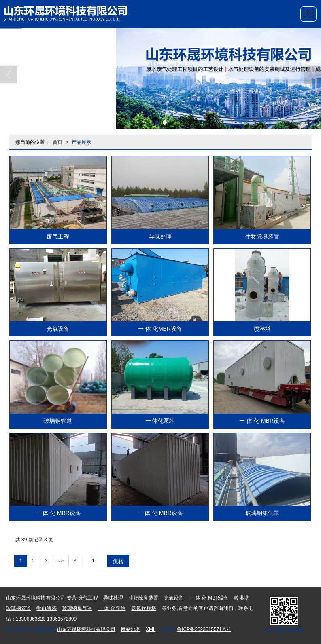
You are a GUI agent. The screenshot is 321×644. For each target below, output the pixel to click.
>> (61, 561)
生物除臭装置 (262, 236)
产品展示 (81, 142)
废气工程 (58, 236)
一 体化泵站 (160, 421)
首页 (57, 142)
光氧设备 (58, 329)
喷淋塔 (262, 329)
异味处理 (160, 236)
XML (151, 629)
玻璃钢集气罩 (262, 513)
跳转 (118, 561)
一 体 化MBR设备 (160, 329)
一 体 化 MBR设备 (262, 421)
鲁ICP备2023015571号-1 (204, 629)
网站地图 (131, 629)
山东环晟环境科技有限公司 (86, 629)
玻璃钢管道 (58, 421)
